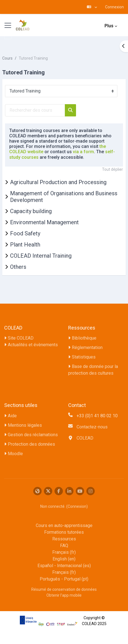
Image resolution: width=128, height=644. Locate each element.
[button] (92, 7)
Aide (12, 416)
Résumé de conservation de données (64, 589)
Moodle (15, 454)
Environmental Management (44, 222)
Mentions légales (25, 425)
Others (18, 267)
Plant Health (25, 245)
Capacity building (31, 211)
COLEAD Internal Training (41, 256)
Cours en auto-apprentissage (64, 525)
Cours (7, 58)
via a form (83, 152)
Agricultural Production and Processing (58, 182)
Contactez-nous (92, 427)
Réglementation (87, 347)
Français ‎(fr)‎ (64, 552)
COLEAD (85, 438)
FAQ (64, 546)
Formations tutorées (64, 532)
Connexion (114, 7)
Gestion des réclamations (33, 435)
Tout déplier (112, 169)
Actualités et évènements (33, 345)
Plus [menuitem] (109, 26)
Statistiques (84, 357)
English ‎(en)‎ (64, 559)
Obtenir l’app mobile (64, 595)
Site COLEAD (21, 338)
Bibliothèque (84, 338)
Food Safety (25, 233)
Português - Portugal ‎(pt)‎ (64, 579)
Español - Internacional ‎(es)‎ (64, 566)
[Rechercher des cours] (35, 110)
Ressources (64, 539)
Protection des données (31, 444)
